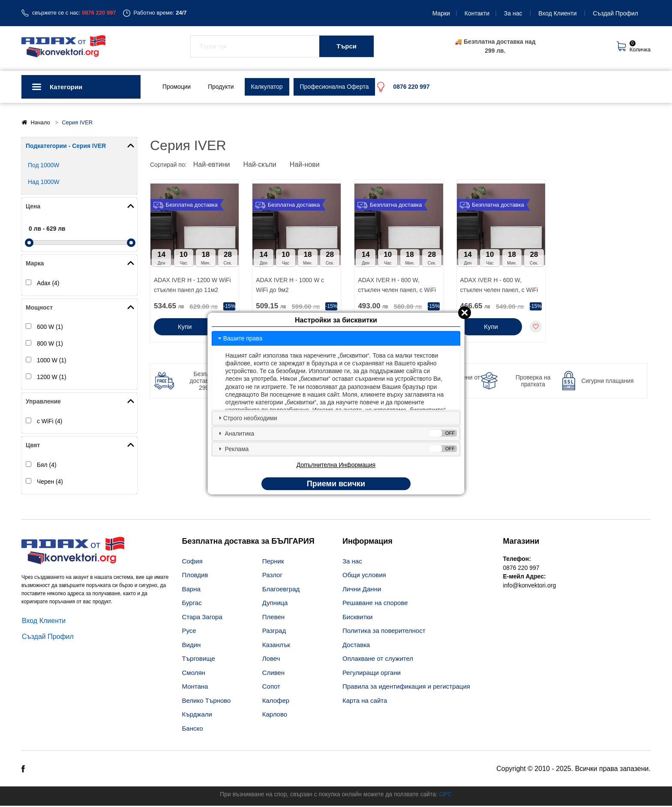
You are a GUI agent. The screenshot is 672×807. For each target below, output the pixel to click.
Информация (367, 542)
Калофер (276, 702)
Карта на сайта (365, 702)
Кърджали (197, 716)
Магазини (521, 542)
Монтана (195, 688)
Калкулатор (268, 87)
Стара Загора (202, 618)
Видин (192, 646)
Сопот (271, 688)
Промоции (177, 87)
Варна (191, 590)
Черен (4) (50, 483)
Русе (189, 632)
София (192, 562)
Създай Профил (615, 13)
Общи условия (364, 577)
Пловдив (195, 577)
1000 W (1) (52, 361)
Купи (185, 327)
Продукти (221, 87)
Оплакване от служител (378, 660)
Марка (35, 264)
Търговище (199, 660)
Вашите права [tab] (240, 338)
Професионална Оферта (335, 87)
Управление (43, 402)
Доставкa (356, 646)
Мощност (39, 308)
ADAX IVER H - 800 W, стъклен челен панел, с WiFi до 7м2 (397, 286)
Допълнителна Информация (336, 465)
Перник (273, 562)
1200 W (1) (52, 378)
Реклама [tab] (337, 449)
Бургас (192, 604)
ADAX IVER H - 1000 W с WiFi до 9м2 (290, 285)
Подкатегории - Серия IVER (66, 146)
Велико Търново (207, 702)
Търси (346, 46)
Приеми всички (336, 484)
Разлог (272, 577)
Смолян (194, 674)
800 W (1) (50, 344)
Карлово (275, 716)
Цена (33, 207)
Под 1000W (44, 166)
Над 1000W (44, 182)
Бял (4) (47, 466)
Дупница (275, 604)
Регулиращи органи (372, 674)
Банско (193, 730)
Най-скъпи (261, 165)
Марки (441, 13)
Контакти (477, 13)
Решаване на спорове (375, 604)
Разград (274, 632)
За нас (513, 13)
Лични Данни (362, 590)
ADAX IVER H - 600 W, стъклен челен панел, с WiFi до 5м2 (499, 286)
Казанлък (276, 646)
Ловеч (271, 660)
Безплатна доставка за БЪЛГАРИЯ (248, 542)
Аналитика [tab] (337, 433)
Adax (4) (48, 283)
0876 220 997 (522, 569)
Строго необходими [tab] (247, 418)
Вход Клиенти (557, 13)
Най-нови (306, 165)
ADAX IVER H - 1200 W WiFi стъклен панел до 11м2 (193, 285)
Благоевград (281, 590)
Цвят (33, 446)
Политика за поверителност (384, 632)
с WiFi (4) (50, 422)
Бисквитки (357, 618)
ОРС (447, 795)
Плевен (273, 618)
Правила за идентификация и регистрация (406, 688)
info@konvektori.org (530, 587)
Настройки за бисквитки (336, 320)
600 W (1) (50, 328)
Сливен (273, 674)
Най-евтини (212, 165)
